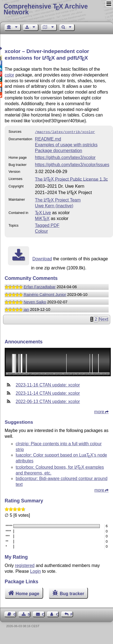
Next (104, 319)
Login (36, 571)
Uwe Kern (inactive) (54, 205)
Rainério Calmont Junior (45, 294)
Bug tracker (72, 593)
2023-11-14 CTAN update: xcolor (48, 393)
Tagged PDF (47, 225)
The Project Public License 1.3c (71, 178)
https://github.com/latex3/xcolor (65, 157)
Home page (27, 593)
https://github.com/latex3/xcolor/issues (72, 164)
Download (42, 258)
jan (26, 309)
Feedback (72, 614)
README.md (48, 138)
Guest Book (15, 614)
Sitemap (29, 614)
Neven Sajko (35, 301)
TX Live (43, 212)
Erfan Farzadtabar (40, 286)
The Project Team (58, 199)
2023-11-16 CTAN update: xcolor (48, 384)
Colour (41, 231)
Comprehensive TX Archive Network (46, 9)
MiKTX (42, 218)
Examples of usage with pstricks (66, 144)
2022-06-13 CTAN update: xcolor (48, 401)
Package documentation (59, 150)
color (9, 75)
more (99, 411)
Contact (43, 614)
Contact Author (57, 614)
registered (25, 565)
